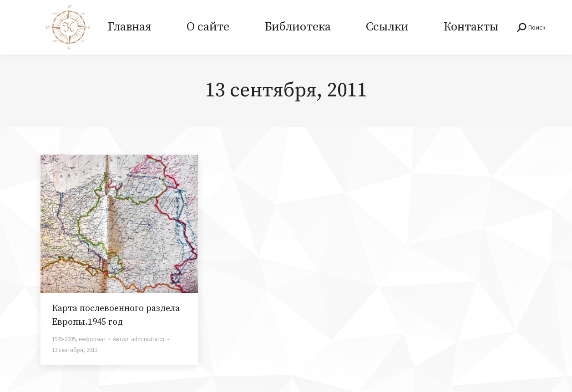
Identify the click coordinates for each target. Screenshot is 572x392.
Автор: (139, 339)
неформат (92, 339)
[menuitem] (130, 27)
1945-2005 (64, 339)
